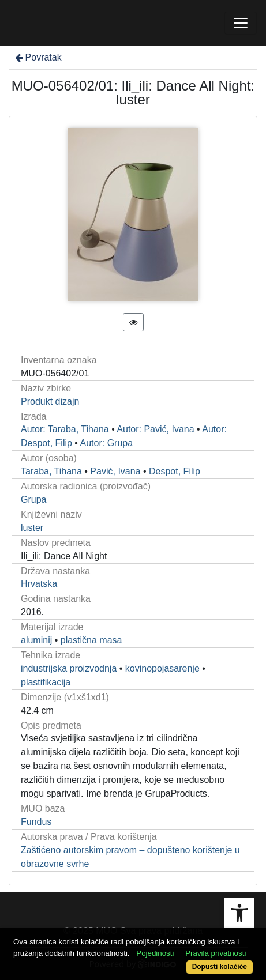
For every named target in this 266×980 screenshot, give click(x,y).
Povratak (38, 57)
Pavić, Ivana (115, 471)
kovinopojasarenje (162, 668)
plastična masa (91, 640)
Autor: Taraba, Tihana (65, 429)
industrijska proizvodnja (69, 668)
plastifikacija (46, 682)
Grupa (33, 500)
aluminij (36, 640)
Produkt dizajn (50, 402)
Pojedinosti (155, 953)
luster (32, 528)
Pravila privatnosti (216, 953)
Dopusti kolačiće (220, 967)
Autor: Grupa (107, 443)
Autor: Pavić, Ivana (155, 429)
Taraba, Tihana (51, 471)
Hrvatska (39, 584)
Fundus (36, 822)
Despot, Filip (175, 471)
